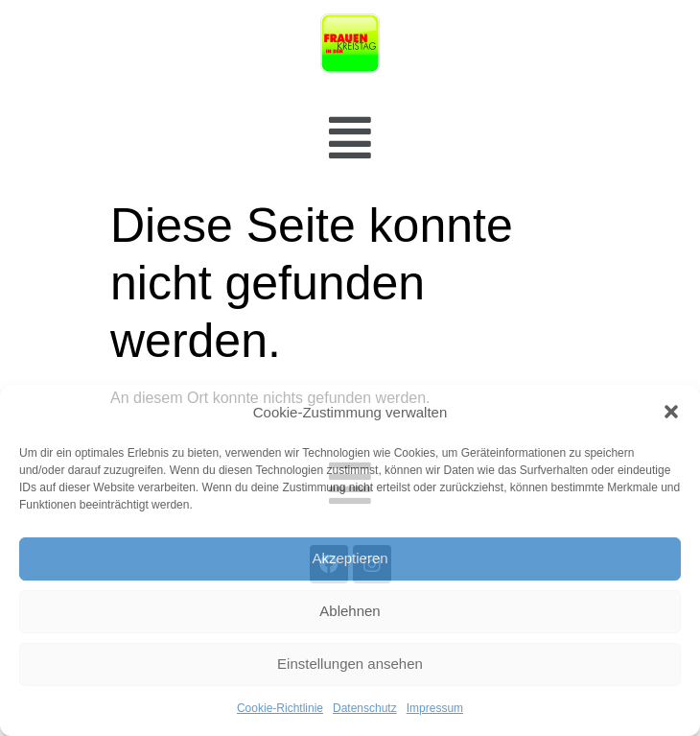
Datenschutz (365, 708)
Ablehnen (350, 611)
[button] (671, 412)
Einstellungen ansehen (350, 664)
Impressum (435, 708)
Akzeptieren (350, 558)
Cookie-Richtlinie (280, 708)
